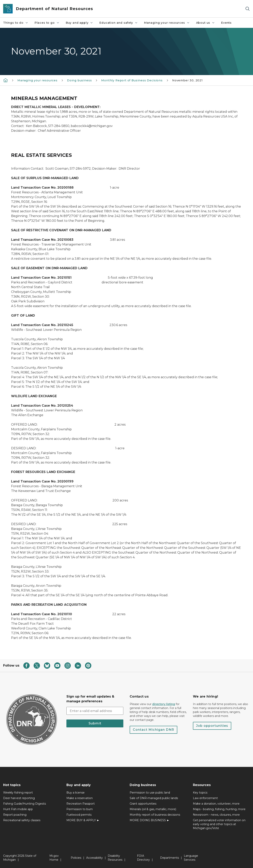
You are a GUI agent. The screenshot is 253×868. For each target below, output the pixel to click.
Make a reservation (80, 798)
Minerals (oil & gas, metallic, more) (153, 809)
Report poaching (15, 815)
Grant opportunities (143, 804)
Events (226, 23)
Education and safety (118, 23)
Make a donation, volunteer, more (216, 804)
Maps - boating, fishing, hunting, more (219, 809)
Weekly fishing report (18, 793)
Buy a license (76, 793)
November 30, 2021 (187, 80)
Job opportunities (212, 726)
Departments (169, 858)
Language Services (191, 858)
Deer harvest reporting (19, 798)
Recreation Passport (81, 804)
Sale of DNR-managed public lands (154, 798)
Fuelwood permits (79, 815)
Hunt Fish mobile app (18, 809)
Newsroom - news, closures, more (216, 815)
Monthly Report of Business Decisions (132, 80)
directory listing (164, 704)
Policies (76, 858)
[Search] (247, 9)
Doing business (79, 80)
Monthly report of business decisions (155, 815)
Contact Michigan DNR (153, 730)
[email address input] (95, 711)
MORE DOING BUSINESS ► (150, 820)
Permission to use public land (150, 793)
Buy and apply (80, 23)
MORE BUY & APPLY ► (83, 820)
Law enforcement (205, 798)
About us (206, 23)
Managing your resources (167, 23)
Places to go (47, 23)
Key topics (200, 793)
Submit (95, 723)
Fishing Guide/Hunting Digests (25, 804)
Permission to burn (80, 809)
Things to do (16, 23)
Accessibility (94, 858)
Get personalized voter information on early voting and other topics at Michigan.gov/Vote (219, 824)
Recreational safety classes (22, 820)
